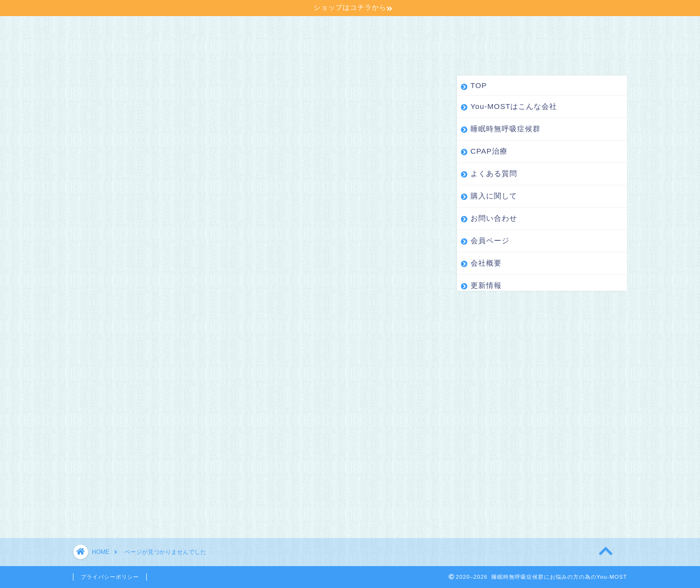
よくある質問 (418, 29)
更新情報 (219, 49)
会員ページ (105, 49)
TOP (94, 29)
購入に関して (489, 29)
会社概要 (164, 49)
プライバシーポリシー (110, 577)
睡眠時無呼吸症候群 (274, 29)
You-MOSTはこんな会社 (171, 29)
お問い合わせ (560, 29)
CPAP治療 (351, 29)
